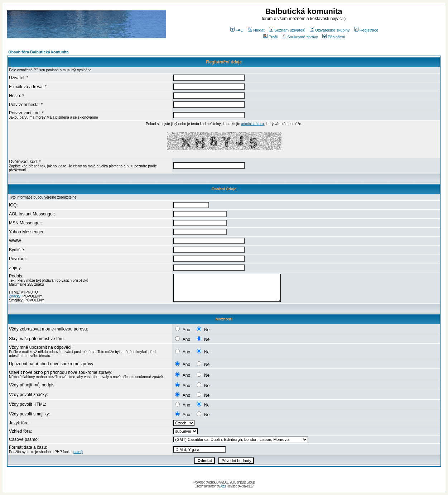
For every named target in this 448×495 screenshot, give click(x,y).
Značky (15, 296)
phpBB (214, 482)
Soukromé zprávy (300, 37)
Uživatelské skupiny (330, 30)
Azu (223, 486)
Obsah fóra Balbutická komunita (38, 52)
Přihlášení (334, 37)
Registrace (366, 30)
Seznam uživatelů (287, 30)
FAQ (237, 30)
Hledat (256, 30)
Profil (270, 37)
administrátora (252, 124)
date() (78, 452)
